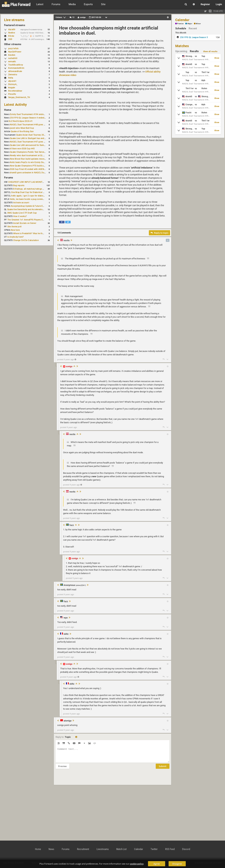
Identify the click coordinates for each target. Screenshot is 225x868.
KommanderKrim (16, 68)
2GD (10, 39)
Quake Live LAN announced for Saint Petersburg (33, 145)
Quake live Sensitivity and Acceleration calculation (31, 209)
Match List (121, 849)
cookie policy (137, 864)
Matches (182, 46)
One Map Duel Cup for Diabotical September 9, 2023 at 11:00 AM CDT (45, 192)
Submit (163, 769)
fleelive (12, 33)
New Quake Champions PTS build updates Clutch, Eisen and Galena (42, 166)
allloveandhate (15, 71)
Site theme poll (14, 227)
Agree (157, 864)
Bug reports (19, 185)
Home (8, 110)
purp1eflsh (13, 49)
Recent (193, 28)
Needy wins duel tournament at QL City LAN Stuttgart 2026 (38, 155)
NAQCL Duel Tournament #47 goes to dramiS (31, 142)
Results (194, 51)
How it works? (20, 216)
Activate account (21, 203)
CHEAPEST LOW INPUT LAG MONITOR (27, 182)
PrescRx (12, 94)
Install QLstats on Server (25, 223)
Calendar (182, 20)
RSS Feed (170, 849)
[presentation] (82, 779)
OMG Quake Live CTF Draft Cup (22, 213)
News (51, 849)
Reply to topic (159, 233)
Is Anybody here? (16, 237)
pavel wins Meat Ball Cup (22, 128)
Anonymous (75, 585)
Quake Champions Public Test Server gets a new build (35, 152)
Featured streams (15, 25)
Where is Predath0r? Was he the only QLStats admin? (38, 233)
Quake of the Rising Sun (22, 131)
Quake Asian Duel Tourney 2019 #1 (33, 135)
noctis (67, 240)
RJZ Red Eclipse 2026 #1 (21, 121)
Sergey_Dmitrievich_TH (19, 97)
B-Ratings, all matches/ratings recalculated (34, 189)
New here (15, 230)
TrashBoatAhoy (16, 65)
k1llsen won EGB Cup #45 (22, 149)
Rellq (11, 78)
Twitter (154, 849)
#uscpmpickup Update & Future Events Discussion (35, 206)
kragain (12, 88)
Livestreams (103, 849)
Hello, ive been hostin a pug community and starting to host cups (41, 199)
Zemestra (13, 75)
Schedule (181, 28)
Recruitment (83, 849)
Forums (9, 178)
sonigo (69, 366)
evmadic (12, 62)
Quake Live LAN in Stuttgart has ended (28, 138)
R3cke (11, 36)
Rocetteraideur (15, 91)
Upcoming (181, 51)
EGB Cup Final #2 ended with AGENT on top (31, 169)
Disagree (177, 864)
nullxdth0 (13, 58)
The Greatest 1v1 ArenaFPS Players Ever (26, 220)
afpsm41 (12, 81)
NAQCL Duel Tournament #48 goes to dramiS (31, 125)
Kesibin (12, 55)
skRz (66, 634)
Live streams (14, 20)
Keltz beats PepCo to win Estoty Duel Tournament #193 (36, 162)
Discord (186, 849)
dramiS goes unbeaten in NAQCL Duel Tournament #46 (36, 173)
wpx (66, 618)
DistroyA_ (13, 84)
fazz (72, 525)
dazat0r (13, 29)
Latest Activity (16, 105)
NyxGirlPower (15, 52)
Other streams (13, 44)
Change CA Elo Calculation (26, 240)
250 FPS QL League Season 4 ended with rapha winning (36, 118)
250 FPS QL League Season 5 (194, 37)
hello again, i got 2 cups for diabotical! (29, 196)
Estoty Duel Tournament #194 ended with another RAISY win (39, 114)
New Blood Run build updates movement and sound (35, 159)
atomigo (68, 721)
